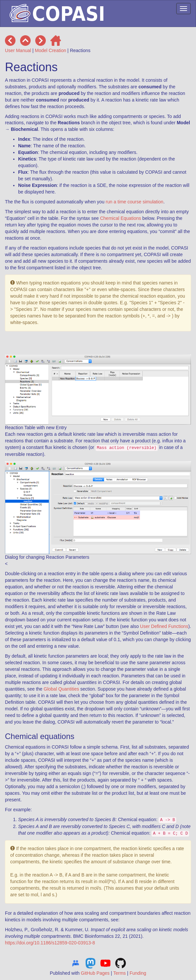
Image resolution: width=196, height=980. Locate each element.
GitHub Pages (95, 973)
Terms (120, 973)
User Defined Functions (164, 626)
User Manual (18, 50)
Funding (138, 973)
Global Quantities (61, 689)
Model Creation (51, 50)
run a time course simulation (135, 202)
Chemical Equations (121, 218)
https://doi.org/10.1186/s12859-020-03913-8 (50, 943)
